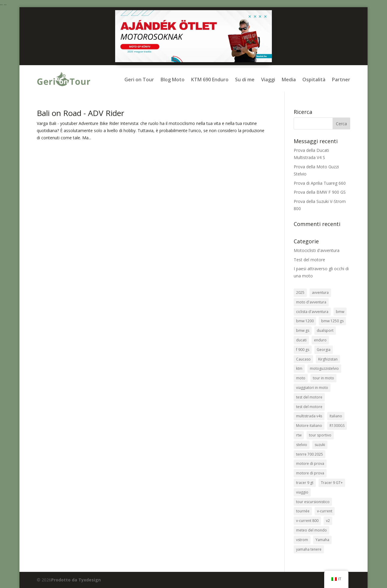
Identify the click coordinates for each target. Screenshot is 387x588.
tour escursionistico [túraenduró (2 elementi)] (313, 502)
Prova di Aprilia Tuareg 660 (320, 183)
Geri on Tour (139, 80)
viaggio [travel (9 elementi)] (302, 492)
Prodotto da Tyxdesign (76, 580)
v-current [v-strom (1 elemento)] (325, 511)
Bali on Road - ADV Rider (80, 113)
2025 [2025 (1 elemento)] (300, 293)
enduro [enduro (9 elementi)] (320, 340)
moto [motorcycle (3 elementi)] (301, 378)
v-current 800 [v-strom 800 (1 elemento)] (307, 521)
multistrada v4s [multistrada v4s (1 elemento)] (309, 416)
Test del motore (309, 260)
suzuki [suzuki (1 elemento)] (320, 445)
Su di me (245, 80)
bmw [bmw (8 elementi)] (340, 312)
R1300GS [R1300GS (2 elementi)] (337, 426)
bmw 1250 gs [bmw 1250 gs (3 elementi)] (332, 321)
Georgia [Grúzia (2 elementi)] (324, 350)
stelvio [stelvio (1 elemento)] (302, 445)
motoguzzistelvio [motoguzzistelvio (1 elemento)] (324, 368)
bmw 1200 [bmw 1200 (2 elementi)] (305, 321)
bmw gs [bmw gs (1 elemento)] (303, 330)
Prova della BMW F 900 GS (320, 192)
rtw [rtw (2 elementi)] (299, 435)
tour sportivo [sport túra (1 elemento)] (320, 435)
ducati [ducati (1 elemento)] (301, 340)
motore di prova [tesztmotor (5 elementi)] (310, 463)
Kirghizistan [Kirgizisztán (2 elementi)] (328, 359)
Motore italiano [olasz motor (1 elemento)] (309, 426)
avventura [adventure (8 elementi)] (320, 293)
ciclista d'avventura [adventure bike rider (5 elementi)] (312, 312)
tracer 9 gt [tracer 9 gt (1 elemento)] (305, 483)
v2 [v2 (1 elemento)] (328, 521)
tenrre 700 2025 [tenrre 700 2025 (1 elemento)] (310, 454)
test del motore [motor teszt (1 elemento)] (309, 407)
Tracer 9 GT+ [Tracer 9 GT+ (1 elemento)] (332, 483)
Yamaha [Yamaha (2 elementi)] (322, 540)
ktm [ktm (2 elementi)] (299, 368)
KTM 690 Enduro (210, 80)
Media (289, 80)
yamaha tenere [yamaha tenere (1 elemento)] (309, 549)
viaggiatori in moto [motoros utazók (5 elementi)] (312, 388)
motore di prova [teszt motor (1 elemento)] (310, 473)
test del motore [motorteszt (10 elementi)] (309, 397)
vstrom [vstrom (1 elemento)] (302, 540)
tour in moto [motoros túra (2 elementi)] (323, 378)
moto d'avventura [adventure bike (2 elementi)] (311, 302)
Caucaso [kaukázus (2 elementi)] (303, 359)
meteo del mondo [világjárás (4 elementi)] (311, 530)
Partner (341, 80)
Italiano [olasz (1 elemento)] (336, 416)
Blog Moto (173, 80)
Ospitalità (314, 80)
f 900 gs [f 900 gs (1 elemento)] (303, 350)
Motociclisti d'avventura (317, 250)
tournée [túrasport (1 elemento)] (303, 511)
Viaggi (268, 80)
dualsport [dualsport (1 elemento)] (325, 330)
